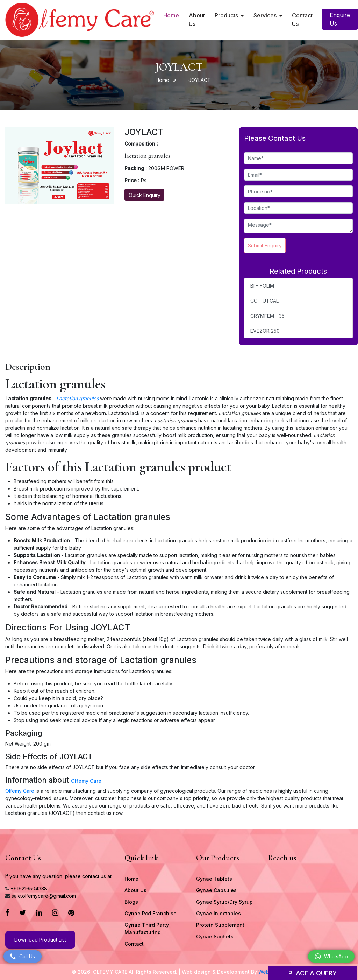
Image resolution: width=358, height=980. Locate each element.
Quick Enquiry (145, 195)
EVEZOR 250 (265, 331)
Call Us (23, 957)
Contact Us (302, 20)
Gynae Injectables (219, 913)
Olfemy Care (86, 781)
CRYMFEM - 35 (267, 316)
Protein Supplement (220, 925)
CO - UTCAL (264, 301)
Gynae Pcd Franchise (151, 913)
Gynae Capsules (216, 890)
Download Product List (40, 940)
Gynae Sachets (215, 936)
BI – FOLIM (262, 286)
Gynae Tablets (214, 879)
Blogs (131, 902)
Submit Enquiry (265, 245)
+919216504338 (29, 889)
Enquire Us (340, 19)
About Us (197, 20)
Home (171, 15)
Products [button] (227, 15)
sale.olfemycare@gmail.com (44, 896)
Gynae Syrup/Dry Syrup (224, 902)
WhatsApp (331, 957)
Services (266, 15)
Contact (134, 944)
